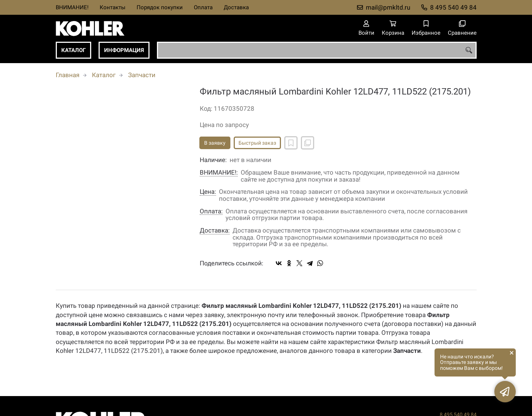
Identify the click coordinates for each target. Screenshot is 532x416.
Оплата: (211, 211)
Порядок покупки (160, 7)
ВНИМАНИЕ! (72, 7)
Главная (68, 75)
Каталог (73, 50)
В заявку (215, 143)
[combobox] (317, 50)
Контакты (113, 7)
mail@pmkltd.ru (388, 7)
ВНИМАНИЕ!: (219, 173)
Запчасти (142, 75)
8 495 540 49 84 (453, 7)
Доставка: (215, 231)
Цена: (208, 192)
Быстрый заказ (257, 143)
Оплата (203, 7)
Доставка (236, 7)
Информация (124, 50)
